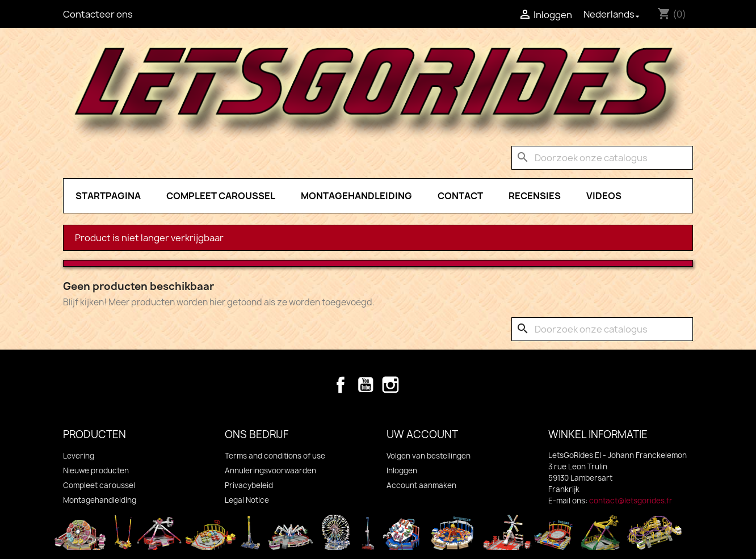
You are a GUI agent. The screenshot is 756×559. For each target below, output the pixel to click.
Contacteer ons (98, 14)
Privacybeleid (249, 485)
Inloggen (402, 470)
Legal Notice (247, 500)
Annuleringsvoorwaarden (270, 470)
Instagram (390, 385)
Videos (604, 196)
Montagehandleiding (356, 196)
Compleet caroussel (221, 196)
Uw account (422, 434)
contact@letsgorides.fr (631, 501)
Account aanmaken (421, 485)
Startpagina (108, 196)
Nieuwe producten (96, 470)
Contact (460, 196)
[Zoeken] (602, 158)
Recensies (535, 196)
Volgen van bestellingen (429, 456)
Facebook (341, 385)
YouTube (366, 385)
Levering (79, 456)
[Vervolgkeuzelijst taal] (613, 14)
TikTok (415, 385)
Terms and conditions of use (275, 456)
